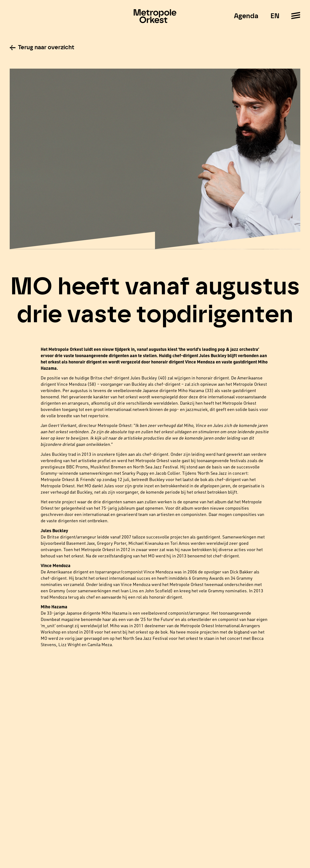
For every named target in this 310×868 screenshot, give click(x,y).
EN (275, 16)
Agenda (246, 16)
